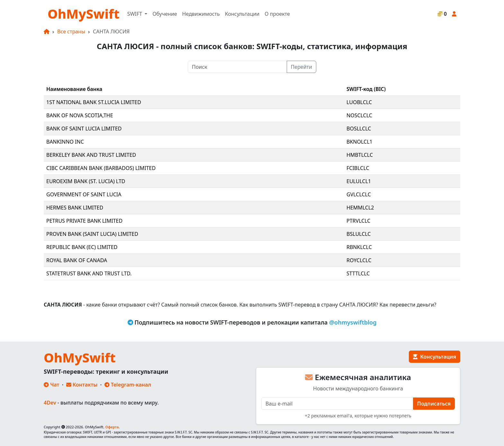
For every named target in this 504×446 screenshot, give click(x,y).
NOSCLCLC (359, 115)
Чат (51, 385)
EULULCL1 (359, 181)
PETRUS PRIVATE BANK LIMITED (84, 221)
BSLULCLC (359, 234)
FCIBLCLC (358, 168)
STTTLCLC (358, 273)
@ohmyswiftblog (353, 322)
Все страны (71, 31)
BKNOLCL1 (360, 142)
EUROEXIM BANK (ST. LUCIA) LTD (86, 181)
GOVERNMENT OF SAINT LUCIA (84, 194)
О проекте (277, 14)
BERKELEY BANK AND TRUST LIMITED (91, 155)
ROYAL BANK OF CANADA (77, 260)
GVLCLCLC (359, 194)
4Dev (50, 403)
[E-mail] (337, 404)
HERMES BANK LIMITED (75, 208)
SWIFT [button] (135, 14)
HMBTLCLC (360, 155)
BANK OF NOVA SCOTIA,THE (80, 115)
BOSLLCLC (359, 129)
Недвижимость (201, 14)
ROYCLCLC (359, 260)
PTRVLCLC (358, 221)
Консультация (435, 357)
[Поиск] (237, 67)
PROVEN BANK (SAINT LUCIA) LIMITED (92, 234)
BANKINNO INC (65, 142)
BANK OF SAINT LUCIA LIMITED (84, 129)
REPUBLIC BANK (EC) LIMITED (82, 247)
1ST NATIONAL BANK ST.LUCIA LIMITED (94, 102)
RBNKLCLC (359, 247)
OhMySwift (84, 14)
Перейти (301, 67)
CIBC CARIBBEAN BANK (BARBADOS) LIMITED (101, 168)
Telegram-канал (128, 385)
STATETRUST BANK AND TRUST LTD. (89, 273)
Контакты (82, 385)
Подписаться (434, 404)
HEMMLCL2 (360, 208)
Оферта (112, 427)
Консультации (242, 14)
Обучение (165, 14)
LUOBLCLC (359, 102)
